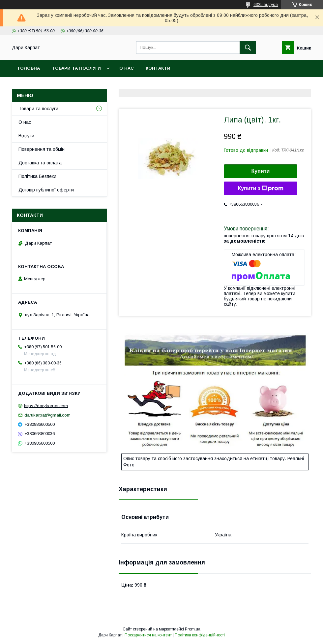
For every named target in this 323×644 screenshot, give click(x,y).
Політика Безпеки (37, 176)
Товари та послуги (76, 68)
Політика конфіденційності (200, 635)
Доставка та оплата (40, 163)
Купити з (260, 188)
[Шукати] (248, 48)
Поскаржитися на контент (148, 635)
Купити (261, 171)
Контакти (158, 68)
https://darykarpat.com (46, 406)
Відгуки (26, 136)
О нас (127, 68)
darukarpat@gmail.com (47, 415)
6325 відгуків (266, 5)
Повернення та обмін (42, 149)
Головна (29, 68)
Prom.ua (193, 629)
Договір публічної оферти (46, 190)
